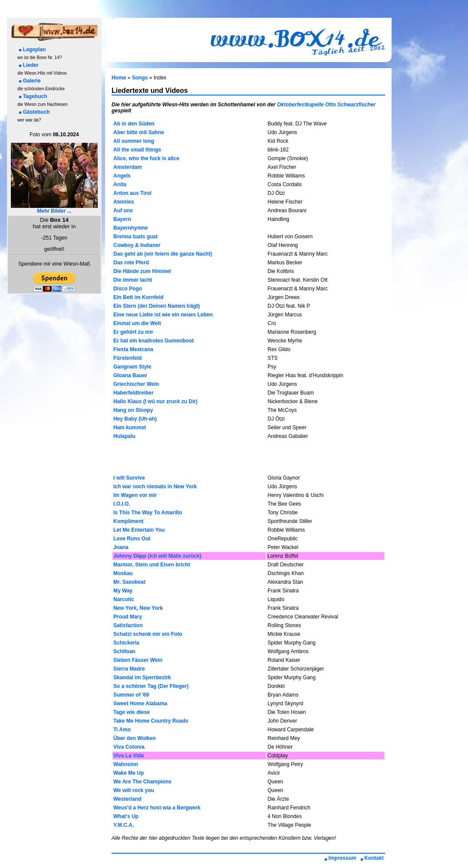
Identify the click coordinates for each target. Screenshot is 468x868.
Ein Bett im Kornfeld (138, 297)
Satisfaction (128, 625)
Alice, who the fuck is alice (146, 158)
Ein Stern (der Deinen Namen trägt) (157, 306)
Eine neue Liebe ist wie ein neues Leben (163, 315)
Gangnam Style (132, 367)
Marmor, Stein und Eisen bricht (152, 565)
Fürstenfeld (127, 358)
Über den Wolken (135, 738)
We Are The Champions (142, 782)
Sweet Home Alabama (140, 704)
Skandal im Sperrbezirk (142, 677)
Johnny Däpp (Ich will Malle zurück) (157, 556)
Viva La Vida (129, 756)
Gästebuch (35, 112)
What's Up (126, 816)
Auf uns (123, 210)
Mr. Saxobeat (129, 582)
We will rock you (134, 790)
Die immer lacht (133, 280)
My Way (123, 591)
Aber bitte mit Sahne (139, 132)
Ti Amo (122, 730)
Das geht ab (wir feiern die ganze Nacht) (163, 254)
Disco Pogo (128, 289)
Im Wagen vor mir (135, 495)
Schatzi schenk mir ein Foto (148, 634)
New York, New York (138, 608)
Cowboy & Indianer (137, 245)
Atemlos (124, 202)
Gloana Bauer (130, 375)
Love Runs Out (132, 539)
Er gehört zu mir (133, 332)
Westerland (127, 799)
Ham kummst (130, 427)
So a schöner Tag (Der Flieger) (151, 686)
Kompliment (128, 521)
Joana (121, 547)
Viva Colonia (129, 747)
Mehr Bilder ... (54, 209)
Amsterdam (128, 167)
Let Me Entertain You (139, 530)
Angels (122, 176)
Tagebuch (33, 96)
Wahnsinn (126, 764)
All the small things (137, 150)
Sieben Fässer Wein (138, 660)
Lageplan (33, 49)
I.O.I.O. (122, 504)
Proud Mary (128, 617)
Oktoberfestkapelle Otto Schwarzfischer (326, 105)
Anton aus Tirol (132, 193)
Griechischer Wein (136, 384)
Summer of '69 (131, 695)
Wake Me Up (129, 773)
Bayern (122, 219)
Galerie (30, 81)
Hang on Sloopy (133, 410)
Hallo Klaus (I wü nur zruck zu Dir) (155, 401)
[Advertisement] (248, 457)
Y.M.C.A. (124, 825)
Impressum (341, 858)
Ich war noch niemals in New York (155, 487)
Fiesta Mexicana (133, 349)
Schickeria (126, 643)
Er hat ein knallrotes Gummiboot (153, 341)
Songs (140, 78)
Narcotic (124, 599)
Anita (120, 184)
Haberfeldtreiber (133, 393)
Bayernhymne (130, 228)
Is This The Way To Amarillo (148, 513)
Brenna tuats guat (135, 237)
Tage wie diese (132, 712)
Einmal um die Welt (137, 323)
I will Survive (129, 478)
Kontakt (372, 858)
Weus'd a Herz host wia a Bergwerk (157, 808)
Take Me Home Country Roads (151, 721)
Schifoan (124, 651)
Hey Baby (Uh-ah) (135, 419)
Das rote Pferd (131, 263)
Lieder (29, 65)
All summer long (134, 141)
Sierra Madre (129, 669)
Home (119, 78)
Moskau (123, 573)
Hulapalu (124, 436)
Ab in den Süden (134, 124)
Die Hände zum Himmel (142, 271)
